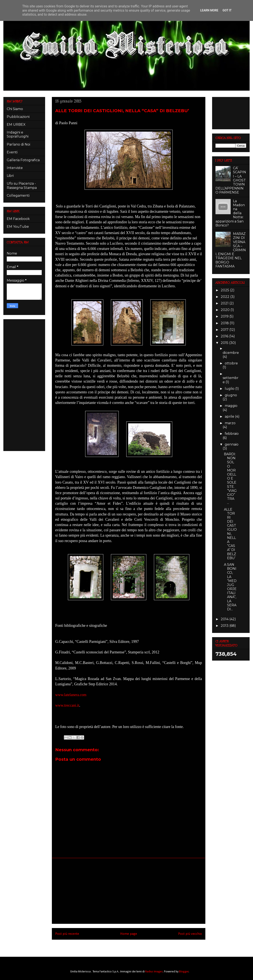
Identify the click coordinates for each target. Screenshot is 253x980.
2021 (225, 303)
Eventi (12, 152)
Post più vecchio (190, 934)
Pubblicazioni (18, 117)
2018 (225, 323)
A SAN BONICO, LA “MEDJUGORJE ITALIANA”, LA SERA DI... (230, 587)
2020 (226, 310)
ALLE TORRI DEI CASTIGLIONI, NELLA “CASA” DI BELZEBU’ (230, 534)
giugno (231, 395)
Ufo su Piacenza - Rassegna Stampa (22, 185)
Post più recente (67, 934)
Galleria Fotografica (23, 160)
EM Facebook (18, 219)
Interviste (15, 168)
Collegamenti (18, 196)
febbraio (232, 434)
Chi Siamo (15, 109)
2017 (225, 330)
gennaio (232, 444)
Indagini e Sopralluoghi (18, 134)
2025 (225, 290)
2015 (225, 343)
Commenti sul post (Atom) (135, 945)
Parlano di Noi (18, 144)
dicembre (231, 353)
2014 (225, 619)
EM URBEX (16, 125)
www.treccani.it (67, 705)
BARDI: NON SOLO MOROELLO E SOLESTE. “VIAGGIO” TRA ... (230, 478)
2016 (225, 336)
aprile (230, 416)
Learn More (209, 10)
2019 (225, 316)
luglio (230, 389)
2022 (225, 297)
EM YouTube (18, 227)
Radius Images (154, 972)
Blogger (184, 972)
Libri (10, 176)
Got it (227, 10)
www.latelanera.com (71, 695)
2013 (225, 626)
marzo (230, 423)
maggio (231, 406)
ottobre (231, 363)
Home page (129, 934)
